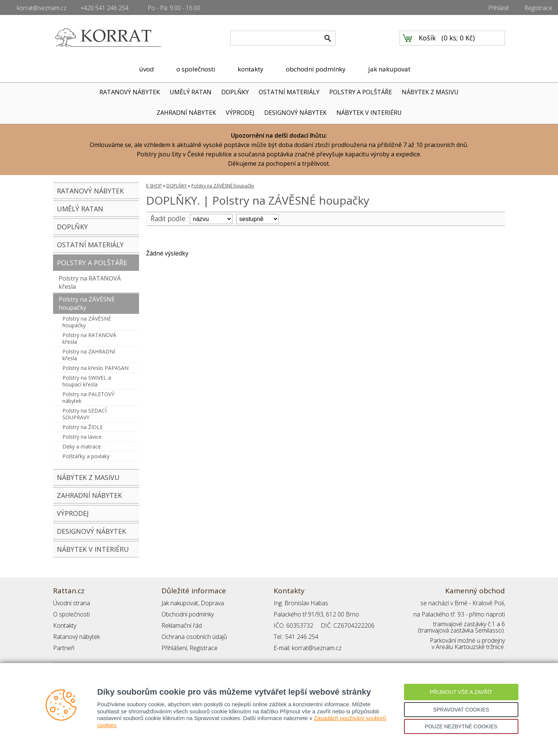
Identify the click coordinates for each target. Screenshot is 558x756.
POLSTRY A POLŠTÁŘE (361, 92)
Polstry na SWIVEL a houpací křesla (87, 381)
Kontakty (65, 625)
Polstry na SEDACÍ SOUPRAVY (84, 414)
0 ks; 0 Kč (458, 38)
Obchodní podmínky (188, 614)
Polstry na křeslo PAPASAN (95, 368)
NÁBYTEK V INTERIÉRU (369, 113)
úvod (147, 69)
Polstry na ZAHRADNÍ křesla (89, 355)
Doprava (212, 603)
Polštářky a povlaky (86, 456)
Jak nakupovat (180, 603)
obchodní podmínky (316, 69)
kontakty (251, 69)
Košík (427, 38)
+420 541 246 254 (104, 8)
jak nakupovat (389, 69)
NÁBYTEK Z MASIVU (430, 92)
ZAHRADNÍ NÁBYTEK (186, 113)
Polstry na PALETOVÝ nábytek (88, 397)
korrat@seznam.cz (42, 8)
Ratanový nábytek (76, 637)
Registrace (538, 8)
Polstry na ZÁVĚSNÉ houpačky (87, 303)
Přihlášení (174, 648)
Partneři (64, 648)
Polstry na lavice (82, 437)
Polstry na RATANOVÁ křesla (90, 282)
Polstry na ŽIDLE (83, 427)
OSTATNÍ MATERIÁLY (289, 92)
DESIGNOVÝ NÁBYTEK (295, 113)
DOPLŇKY (235, 92)
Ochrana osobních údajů (194, 637)
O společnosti (71, 614)
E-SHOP (154, 186)
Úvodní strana (72, 603)
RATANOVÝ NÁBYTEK (130, 92)
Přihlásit (499, 8)
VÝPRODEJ (240, 113)
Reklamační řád (182, 625)
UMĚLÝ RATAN (191, 92)
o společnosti (196, 69)
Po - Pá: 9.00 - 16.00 (174, 8)
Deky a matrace (82, 446)
